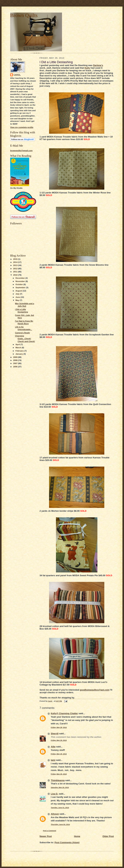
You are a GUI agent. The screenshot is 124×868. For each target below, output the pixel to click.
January (20, 354)
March (19, 348)
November (21, 281)
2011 (16, 272)
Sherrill (55, 734)
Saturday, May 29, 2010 (60, 787)
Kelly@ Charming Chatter (64, 713)
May (18, 300)
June (18, 297)
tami (53, 760)
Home (77, 836)
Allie (53, 747)
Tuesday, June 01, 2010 (60, 808)
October (20, 284)
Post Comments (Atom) (67, 842)
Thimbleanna (58, 780)
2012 (16, 269)
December (20, 278)
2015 (16, 259)
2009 (16, 357)
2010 (16, 275)
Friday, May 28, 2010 (59, 727)
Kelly (87, 68)
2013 (16, 265)
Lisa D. (54, 794)
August (19, 291)
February (20, 351)
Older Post (108, 836)
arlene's (99, 65)
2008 (16, 360)
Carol (17, 75)
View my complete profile (22, 127)
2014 (16, 262)
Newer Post (46, 836)
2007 (16, 363)
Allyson (55, 814)
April (18, 344)
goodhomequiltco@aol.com (95, 690)
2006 (16, 367)
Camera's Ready (23, 333)
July (18, 294)
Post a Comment (50, 831)
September (21, 287)
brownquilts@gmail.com (21, 151)
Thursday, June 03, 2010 (60, 824)
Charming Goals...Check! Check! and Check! (25, 339)
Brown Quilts (24, 15)
